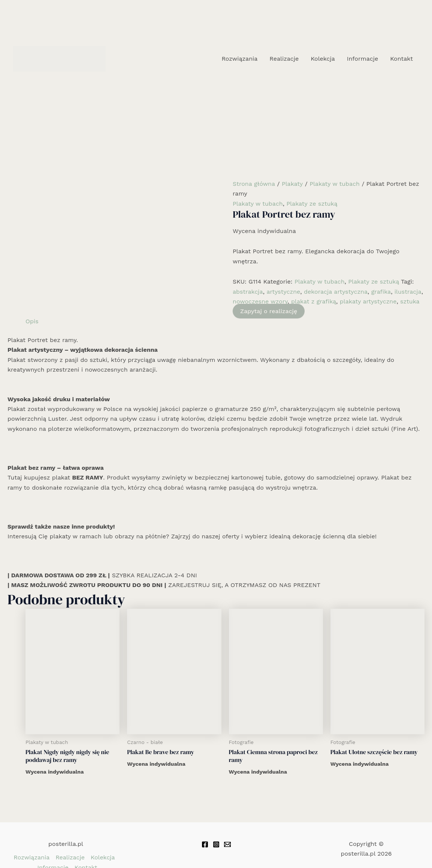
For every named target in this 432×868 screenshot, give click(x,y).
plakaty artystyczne (368, 301)
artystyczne (283, 292)
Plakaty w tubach (335, 184)
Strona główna (254, 184)
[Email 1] (227, 844)
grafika (381, 292)
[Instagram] (216, 844)
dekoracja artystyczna (336, 292)
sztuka (410, 301)
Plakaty (292, 184)
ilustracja (408, 292)
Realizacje (284, 59)
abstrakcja (248, 292)
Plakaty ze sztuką (312, 204)
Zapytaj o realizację (269, 311)
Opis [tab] (32, 321)
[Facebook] (205, 844)
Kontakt (401, 59)
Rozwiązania (239, 59)
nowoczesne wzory (260, 301)
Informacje (362, 59)
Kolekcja (323, 59)
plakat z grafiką (314, 301)
